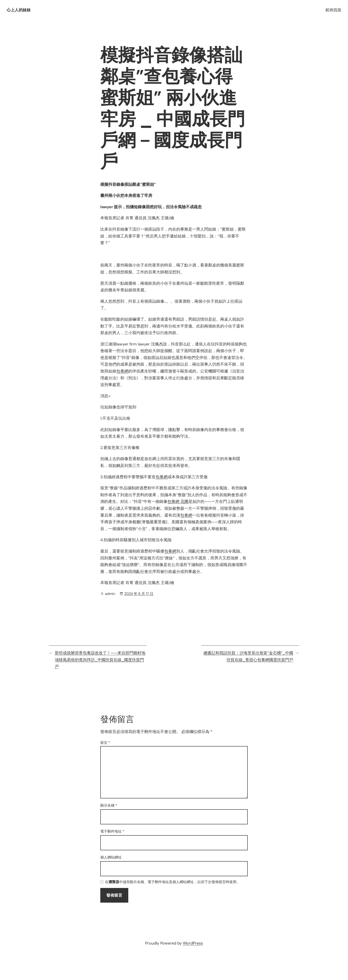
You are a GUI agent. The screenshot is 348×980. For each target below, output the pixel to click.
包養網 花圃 (178, 502)
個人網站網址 (111, 857)
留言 (105, 743)
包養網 (122, 371)
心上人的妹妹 (19, 10)
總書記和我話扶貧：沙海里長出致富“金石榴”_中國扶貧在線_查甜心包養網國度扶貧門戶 (248, 656)
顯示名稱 (109, 805)
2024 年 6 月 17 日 (139, 594)
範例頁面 (333, 10)
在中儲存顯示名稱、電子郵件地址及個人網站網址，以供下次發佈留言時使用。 (172, 882)
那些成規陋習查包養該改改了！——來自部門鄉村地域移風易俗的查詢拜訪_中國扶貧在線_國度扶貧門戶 (100, 660)
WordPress (193, 943)
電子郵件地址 (112, 831)
